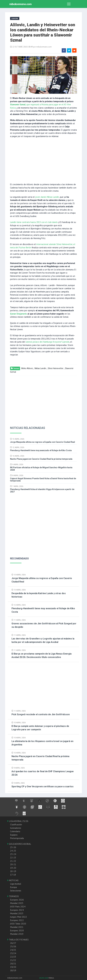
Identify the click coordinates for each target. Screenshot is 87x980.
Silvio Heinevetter (56, 368)
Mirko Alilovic (27, 368)
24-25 (13, 851)
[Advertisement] (43, 160)
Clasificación (16, 824)
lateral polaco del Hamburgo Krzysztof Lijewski (48, 342)
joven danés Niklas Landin (47, 197)
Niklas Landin (40, 368)
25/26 (13, 946)
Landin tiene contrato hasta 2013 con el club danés (34, 222)
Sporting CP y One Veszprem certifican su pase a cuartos (43, 786)
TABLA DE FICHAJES (18, 940)
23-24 (13, 854)
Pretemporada (17, 838)
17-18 (13, 875)
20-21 (13, 864)
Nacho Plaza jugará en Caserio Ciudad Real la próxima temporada (41, 459)
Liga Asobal (16, 884)
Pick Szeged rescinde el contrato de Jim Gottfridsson (41, 714)
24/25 (13, 950)
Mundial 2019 (17, 934)
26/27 (13, 943)
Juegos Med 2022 (18, 917)
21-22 (13, 861)
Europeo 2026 (17, 900)
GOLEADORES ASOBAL (19, 844)
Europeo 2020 (17, 930)
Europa (13, 887)
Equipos (14, 835)
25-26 (13, 847)
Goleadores (16, 828)
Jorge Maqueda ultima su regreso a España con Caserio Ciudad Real (43, 442)
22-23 (13, 857)
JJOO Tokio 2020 (18, 924)
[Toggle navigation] (69, 4)
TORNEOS (13, 896)
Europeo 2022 (17, 920)
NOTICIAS (13, 880)
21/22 (13, 960)
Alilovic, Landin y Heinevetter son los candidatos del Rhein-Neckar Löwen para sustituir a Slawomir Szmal (43, 32)
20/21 (13, 963)
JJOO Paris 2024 (18, 906)
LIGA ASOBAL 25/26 (18, 821)
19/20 (13, 967)
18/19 (13, 970)
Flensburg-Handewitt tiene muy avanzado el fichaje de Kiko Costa (41, 450)
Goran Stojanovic (18, 314)
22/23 (13, 957)
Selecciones (16, 891)
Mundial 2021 (17, 927)
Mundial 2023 (17, 913)
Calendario (15, 831)
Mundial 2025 (17, 903)
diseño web (44, 978)
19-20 (13, 868)
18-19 (13, 871)
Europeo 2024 (17, 910)
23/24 (13, 953)
